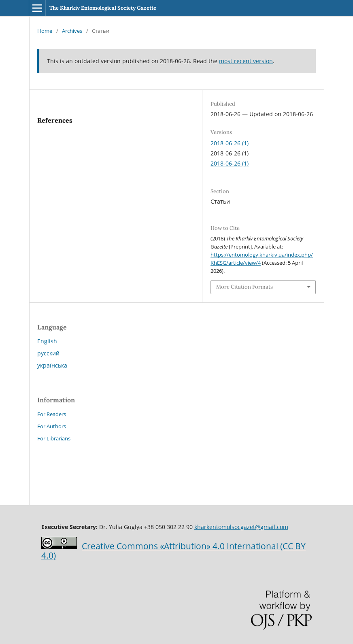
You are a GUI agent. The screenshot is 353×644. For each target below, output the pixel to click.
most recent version (246, 61)
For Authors (52, 426)
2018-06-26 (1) (230, 143)
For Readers (52, 414)
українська (52, 365)
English (47, 341)
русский (48, 353)
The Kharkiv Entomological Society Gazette (103, 8)
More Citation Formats (245, 287)
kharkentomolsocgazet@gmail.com (241, 527)
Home (45, 31)
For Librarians (54, 438)
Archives (72, 31)
